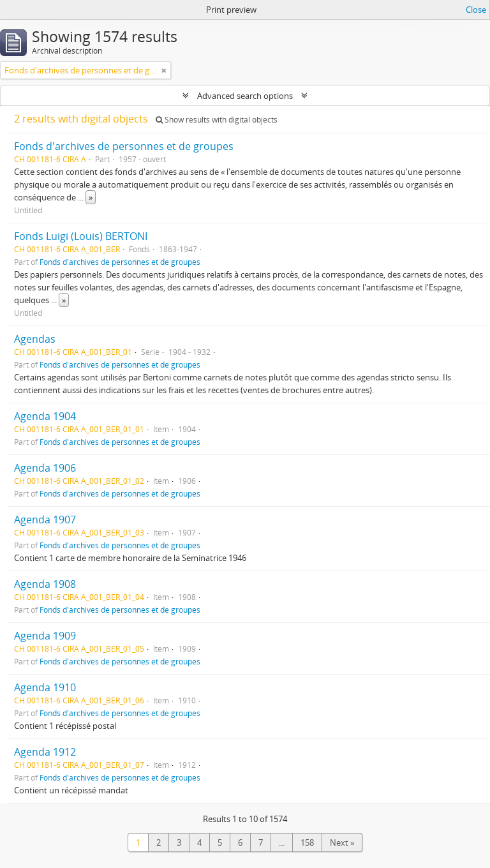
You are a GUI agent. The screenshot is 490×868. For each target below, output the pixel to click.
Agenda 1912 (45, 752)
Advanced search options (245, 96)
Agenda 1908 (45, 584)
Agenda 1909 (45, 636)
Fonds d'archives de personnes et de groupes (124, 146)
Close (476, 10)
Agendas (35, 339)
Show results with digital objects (217, 120)
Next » (342, 842)
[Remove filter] (164, 70)
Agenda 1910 (45, 687)
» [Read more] (91, 197)
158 (307, 842)
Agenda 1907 (45, 520)
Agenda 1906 (45, 468)
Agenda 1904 (45, 416)
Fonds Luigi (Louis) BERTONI (81, 236)
